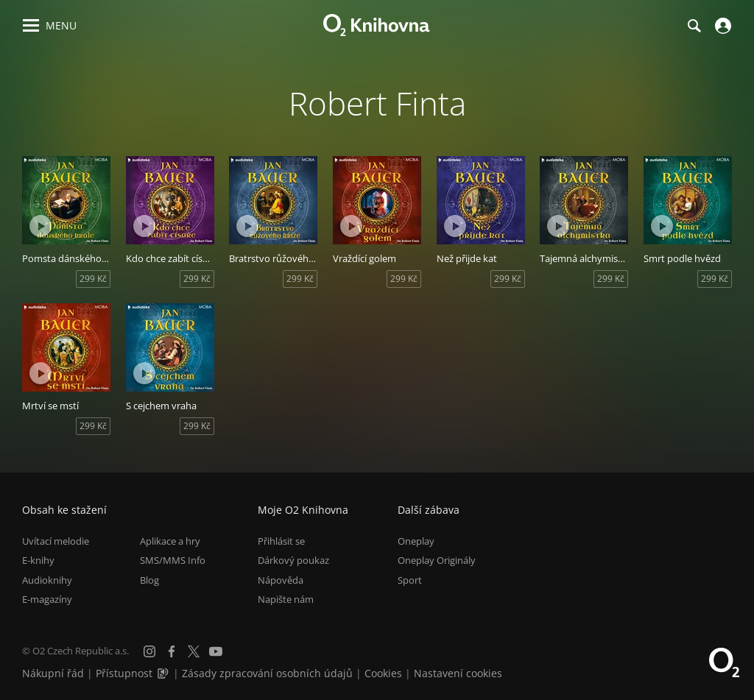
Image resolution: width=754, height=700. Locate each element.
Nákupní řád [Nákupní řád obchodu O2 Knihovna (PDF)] (53, 673)
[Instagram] (149, 651)
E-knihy (38, 560)
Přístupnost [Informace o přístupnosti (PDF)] (124, 673)
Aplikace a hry (170, 541)
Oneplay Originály (437, 560)
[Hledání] (694, 26)
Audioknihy (47, 580)
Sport (410, 580)
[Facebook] (172, 651)
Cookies (383, 673)
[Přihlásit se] (721, 26)
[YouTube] (216, 651)
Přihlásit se (281, 541)
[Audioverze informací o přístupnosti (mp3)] (164, 673)
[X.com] (194, 651)
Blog (149, 580)
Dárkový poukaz (293, 560)
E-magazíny (47, 599)
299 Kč (93, 279)
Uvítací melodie (56, 541)
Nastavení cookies (458, 673)
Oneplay (416, 541)
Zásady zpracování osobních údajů (267, 673)
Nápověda (281, 580)
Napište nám (286, 599)
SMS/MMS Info (173, 560)
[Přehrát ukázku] (40, 226)
